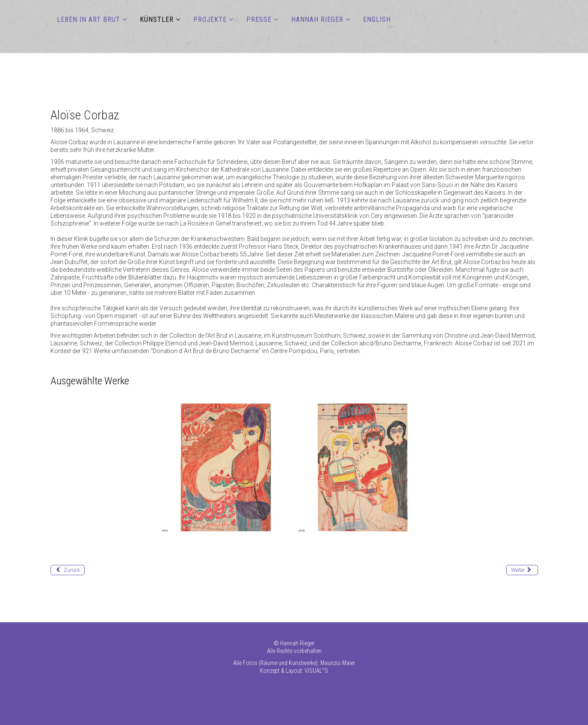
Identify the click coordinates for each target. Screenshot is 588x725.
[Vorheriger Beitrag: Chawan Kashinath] (68, 570)
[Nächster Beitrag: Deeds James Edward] (522, 570)
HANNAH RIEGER (317, 19)
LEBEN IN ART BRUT (89, 19)
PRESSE (259, 19)
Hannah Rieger (297, 643)
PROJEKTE (210, 19)
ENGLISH (377, 19)
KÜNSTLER (157, 19)
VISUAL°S (316, 671)
